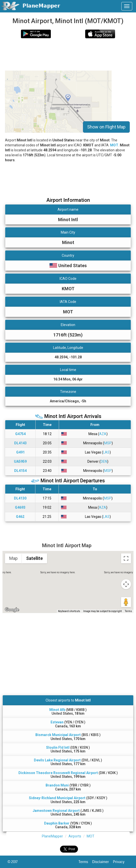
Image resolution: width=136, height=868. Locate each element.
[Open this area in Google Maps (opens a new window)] (12, 610)
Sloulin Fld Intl (58, 747)
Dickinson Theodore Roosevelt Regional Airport (58, 773)
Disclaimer (102, 862)
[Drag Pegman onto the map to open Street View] (126, 602)
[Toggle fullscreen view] (126, 558)
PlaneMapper (52, 836)
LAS (106, 452)
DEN (104, 461)
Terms (86, 862)
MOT (114, 145)
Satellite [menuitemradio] (34, 558)
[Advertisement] (61, 54)
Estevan (57, 722)
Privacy (121, 862)
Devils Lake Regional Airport (57, 760)
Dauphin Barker (57, 823)
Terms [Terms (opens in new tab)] (128, 611)
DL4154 (20, 471)
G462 (20, 517)
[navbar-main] (127, 6)
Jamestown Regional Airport (56, 811)
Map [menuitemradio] (13, 558)
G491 (20, 452)
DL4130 (20, 498)
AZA (103, 434)
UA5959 (20, 461)
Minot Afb (57, 710)
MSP (108, 443)
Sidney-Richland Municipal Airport (57, 798)
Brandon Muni (57, 785)
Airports (75, 836)
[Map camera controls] (126, 584)
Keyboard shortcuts (69, 611)
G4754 (20, 434)
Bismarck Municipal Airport (58, 735)
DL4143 (20, 443)
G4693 (20, 507)
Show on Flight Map (106, 127)
